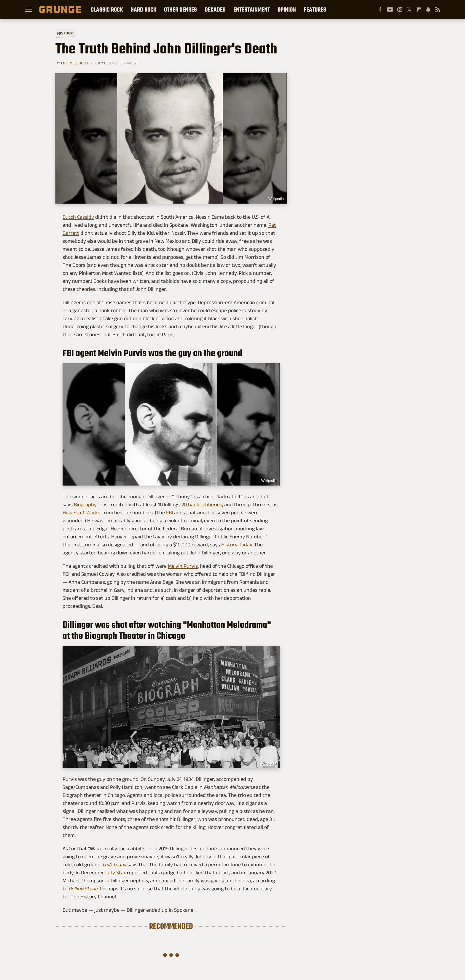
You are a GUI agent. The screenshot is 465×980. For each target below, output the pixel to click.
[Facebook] (380, 9)
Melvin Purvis (183, 566)
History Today (237, 545)
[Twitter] (409, 9)
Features (315, 9)
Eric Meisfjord (75, 63)
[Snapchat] (428, 9)
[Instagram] (400, 9)
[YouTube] (390, 9)
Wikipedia (276, 199)
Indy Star (116, 873)
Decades (215, 9)
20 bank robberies (202, 505)
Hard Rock (143, 9)
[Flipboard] (419, 9)
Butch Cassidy (78, 217)
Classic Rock (107, 9)
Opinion (287, 9)
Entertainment (252, 9)
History (65, 33)
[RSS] (438, 9)
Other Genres (180, 9)
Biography (85, 505)
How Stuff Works (81, 513)
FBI (169, 513)
